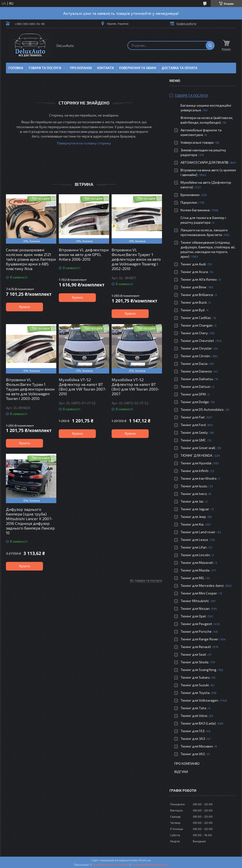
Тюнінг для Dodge (195, 402)
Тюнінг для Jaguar (195, 509)
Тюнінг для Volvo (194, 716)
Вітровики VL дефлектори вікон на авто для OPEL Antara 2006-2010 (84, 254)
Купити (25, 307)
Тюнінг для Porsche (196, 631)
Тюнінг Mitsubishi (195, 601)
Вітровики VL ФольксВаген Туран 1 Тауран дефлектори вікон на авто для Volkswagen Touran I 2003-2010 (30, 389)
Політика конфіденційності (150, 865)
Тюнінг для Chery (194, 333)
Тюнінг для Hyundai (196, 463)
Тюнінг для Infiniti (194, 471)
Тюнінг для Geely (194, 432)
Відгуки (181, 772)
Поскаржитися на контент (111, 865)
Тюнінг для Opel (193, 616)
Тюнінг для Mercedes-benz (202, 585)
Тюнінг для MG (192, 578)
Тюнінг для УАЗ (193, 754)
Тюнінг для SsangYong (198, 670)
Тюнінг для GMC (193, 440)
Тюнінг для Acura (194, 272)
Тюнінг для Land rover (198, 532)
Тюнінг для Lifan (194, 547)
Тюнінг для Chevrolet (197, 341)
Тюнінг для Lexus (194, 540)
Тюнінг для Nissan (195, 608)
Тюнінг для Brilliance (197, 295)
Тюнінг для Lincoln (195, 555)
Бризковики (190, 195)
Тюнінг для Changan (197, 325)
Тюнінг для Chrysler (196, 348)
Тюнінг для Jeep (193, 517)
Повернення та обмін (138, 68)
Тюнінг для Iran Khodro (199, 478)
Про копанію (81, 68)
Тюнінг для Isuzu (194, 486)
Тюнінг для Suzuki (195, 685)
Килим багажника (195, 210)
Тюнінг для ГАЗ (192, 731)
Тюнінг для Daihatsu (197, 379)
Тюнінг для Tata (193, 708)
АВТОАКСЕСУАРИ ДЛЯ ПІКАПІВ (204, 162)
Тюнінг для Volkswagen (199, 700)
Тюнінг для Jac (192, 501)
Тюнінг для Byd (192, 310)
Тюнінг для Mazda (195, 570)
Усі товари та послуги (146, 580)
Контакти (105, 68)
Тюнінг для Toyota (195, 693)
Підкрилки (189, 202)
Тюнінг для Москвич (197, 746)
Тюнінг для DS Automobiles (202, 409)
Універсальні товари (197, 142)
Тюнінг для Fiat (193, 417)
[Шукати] (210, 45)
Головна (16, 68)
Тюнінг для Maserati (197, 562)
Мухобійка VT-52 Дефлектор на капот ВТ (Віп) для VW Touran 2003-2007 (135, 387)
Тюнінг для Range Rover (199, 639)
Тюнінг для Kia (192, 524)
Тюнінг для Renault (196, 647)
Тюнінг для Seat (193, 654)
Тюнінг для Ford (193, 425)
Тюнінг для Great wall (198, 448)
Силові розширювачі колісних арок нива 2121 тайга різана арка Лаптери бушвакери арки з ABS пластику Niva (31, 259)
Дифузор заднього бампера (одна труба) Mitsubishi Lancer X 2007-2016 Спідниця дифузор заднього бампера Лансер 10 (30, 521)
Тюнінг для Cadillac (196, 318)
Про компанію (187, 763)
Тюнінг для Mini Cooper (199, 593)
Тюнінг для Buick (194, 302)
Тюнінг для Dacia (194, 364)
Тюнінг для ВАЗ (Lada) (198, 723)
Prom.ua (145, 860)
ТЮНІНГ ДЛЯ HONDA (196, 455)
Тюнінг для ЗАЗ (193, 739)
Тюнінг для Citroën (195, 356)
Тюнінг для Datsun (195, 386)
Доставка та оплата (179, 68)
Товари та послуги (45, 68)
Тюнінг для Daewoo (196, 371)
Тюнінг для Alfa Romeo (199, 279)
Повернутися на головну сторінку (84, 143)
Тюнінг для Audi (193, 264)
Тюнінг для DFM (193, 394)
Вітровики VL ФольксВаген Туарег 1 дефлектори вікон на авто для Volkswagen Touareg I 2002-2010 (136, 259)
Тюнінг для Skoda (194, 662)
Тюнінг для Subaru (195, 677)
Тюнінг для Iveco (194, 494)
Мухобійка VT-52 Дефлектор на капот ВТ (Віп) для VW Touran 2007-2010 (83, 387)
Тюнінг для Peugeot (196, 624)
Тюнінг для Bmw (193, 287)
